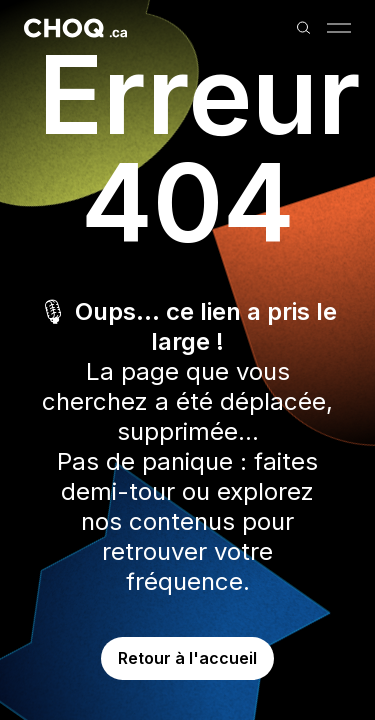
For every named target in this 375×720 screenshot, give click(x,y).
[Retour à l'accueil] (75, 28)
